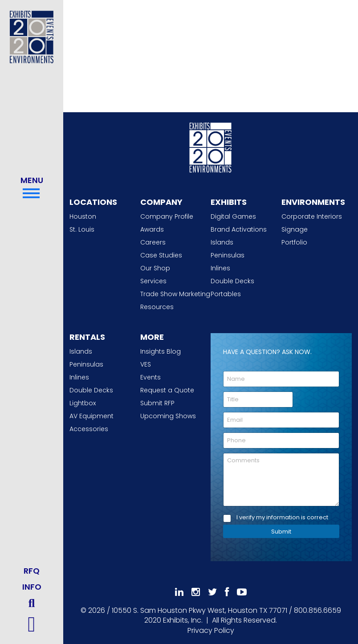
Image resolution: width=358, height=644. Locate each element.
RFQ (32, 571)
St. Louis (82, 229)
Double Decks (232, 281)
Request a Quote (167, 390)
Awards (152, 229)
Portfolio (294, 242)
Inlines (220, 268)
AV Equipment (92, 416)
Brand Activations (239, 229)
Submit (281, 532)
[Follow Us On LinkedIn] (179, 592)
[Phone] (281, 440)
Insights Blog (161, 351)
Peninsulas (228, 255)
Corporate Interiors (312, 216)
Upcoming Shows (168, 416)
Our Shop (155, 268)
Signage (295, 229)
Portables (226, 294)
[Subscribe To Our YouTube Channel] (242, 592)
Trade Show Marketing (175, 294)
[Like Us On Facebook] (227, 592)
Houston (83, 216)
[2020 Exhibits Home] (211, 146)
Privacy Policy (211, 630)
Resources (157, 307)
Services (153, 281)
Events (151, 377)
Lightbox (83, 403)
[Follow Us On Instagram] (196, 592)
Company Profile (167, 216)
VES (146, 364)
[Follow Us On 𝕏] (212, 592)
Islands (222, 242)
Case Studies (161, 255)
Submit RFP (157, 403)
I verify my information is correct (282, 518)
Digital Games (233, 216)
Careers (153, 242)
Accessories (89, 429)
